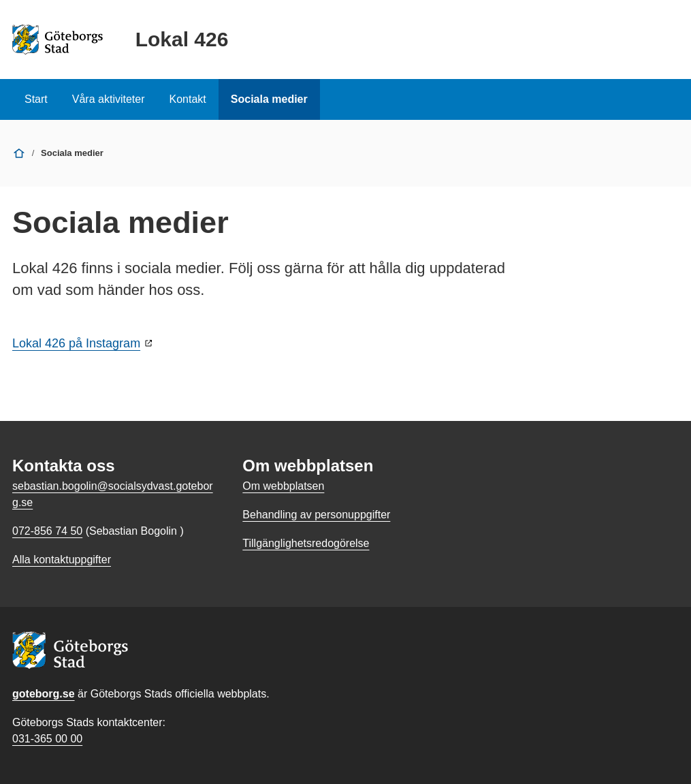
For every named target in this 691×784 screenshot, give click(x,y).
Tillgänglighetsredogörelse (306, 543)
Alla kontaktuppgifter (62, 560)
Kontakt (188, 99)
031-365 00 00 (47, 739)
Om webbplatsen (283, 486)
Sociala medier (269, 99)
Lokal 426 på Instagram (76, 343)
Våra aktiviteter (109, 99)
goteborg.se (44, 694)
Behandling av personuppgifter (316, 515)
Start (36, 99)
